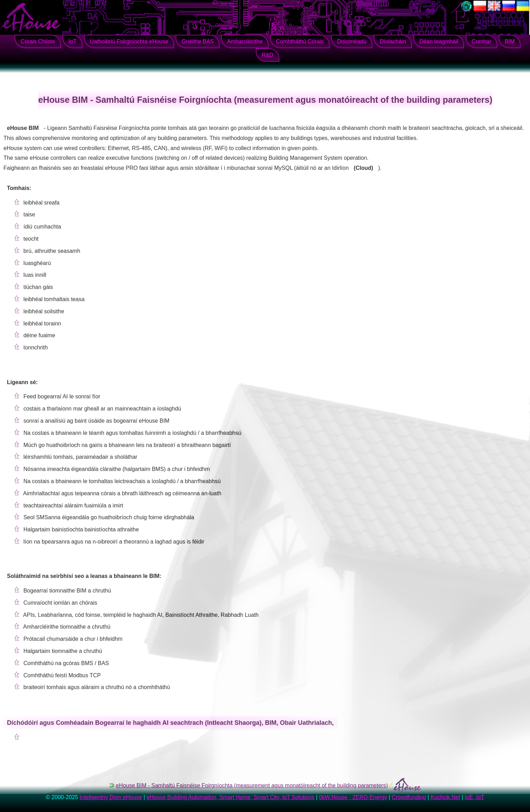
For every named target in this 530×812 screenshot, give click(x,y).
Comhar (482, 42)
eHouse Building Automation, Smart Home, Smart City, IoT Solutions (230, 797)
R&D (268, 55)
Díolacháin (393, 42)
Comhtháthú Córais (300, 42)
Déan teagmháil (439, 42)
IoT (72, 42)
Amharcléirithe (245, 42)
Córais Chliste (38, 42)
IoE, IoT (474, 797)
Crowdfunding (409, 797)
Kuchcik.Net (445, 797)
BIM (510, 42)
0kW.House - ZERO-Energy (353, 797)
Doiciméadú (352, 42)
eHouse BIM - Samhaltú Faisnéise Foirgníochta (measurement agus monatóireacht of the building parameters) (252, 785)
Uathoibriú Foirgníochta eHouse (129, 42)
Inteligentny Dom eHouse (111, 797)
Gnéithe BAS (198, 42)
